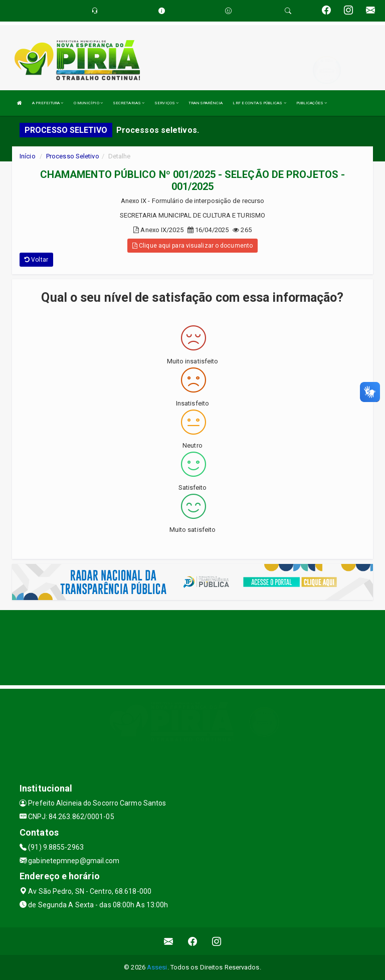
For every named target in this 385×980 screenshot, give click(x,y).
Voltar (36, 260)
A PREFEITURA (48, 103)
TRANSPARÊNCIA (206, 103)
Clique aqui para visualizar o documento (192, 246)
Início (28, 156)
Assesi (157, 967)
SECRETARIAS (129, 103)
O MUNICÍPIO (88, 103)
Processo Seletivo (73, 156)
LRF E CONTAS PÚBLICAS (259, 103)
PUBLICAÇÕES (312, 103)
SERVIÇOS (166, 103)
